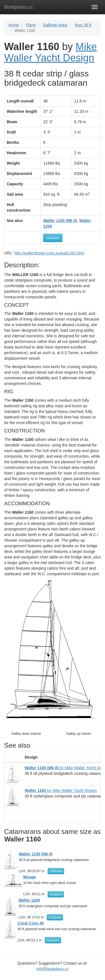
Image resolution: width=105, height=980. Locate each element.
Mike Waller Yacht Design (51, 52)
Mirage (30, 877)
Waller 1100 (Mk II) (36, 854)
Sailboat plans (55, 25)
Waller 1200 (29, 900)
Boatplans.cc (19, 7)
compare (53, 238)
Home (14, 25)
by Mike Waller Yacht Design (61, 790)
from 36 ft (83, 25)
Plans (31, 25)
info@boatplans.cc (53, 969)
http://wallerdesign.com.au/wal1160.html (49, 253)
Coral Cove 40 (31, 923)
